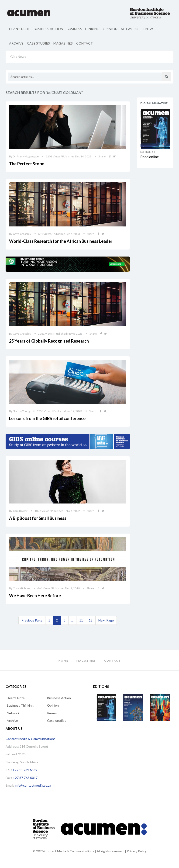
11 (81, 620)
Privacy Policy (137, 851)
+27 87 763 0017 (25, 778)
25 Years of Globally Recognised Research (49, 341)
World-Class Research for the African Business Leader (61, 241)
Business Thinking (83, 29)
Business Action (48, 29)
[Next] (106, 620)
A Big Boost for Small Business (38, 518)
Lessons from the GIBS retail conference (47, 418)
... (72, 620)
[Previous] (32, 620)
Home (63, 661)
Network (129, 29)
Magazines (63, 43)
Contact (84, 43)
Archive (16, 43)
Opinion (110, 29)
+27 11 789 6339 (25, 770)
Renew (147, 29)
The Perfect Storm (27, 164)
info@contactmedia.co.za (33, 785)
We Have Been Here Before (35, 596)
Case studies (38, 43)
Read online (150, 157)
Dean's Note (20, 29)
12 (91, 620)
